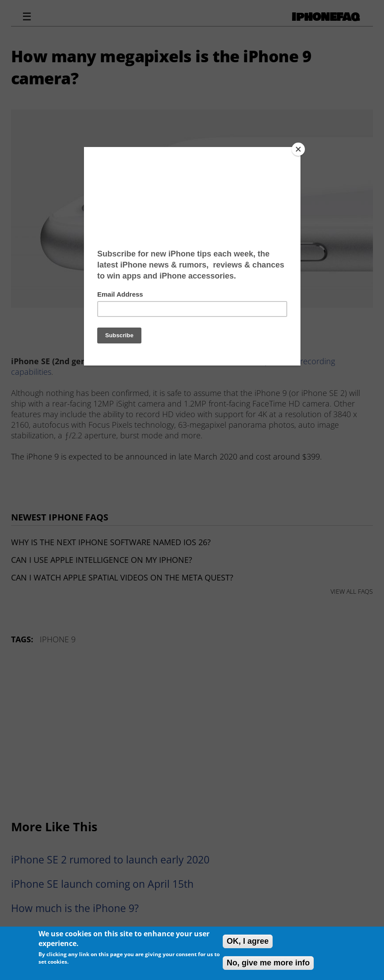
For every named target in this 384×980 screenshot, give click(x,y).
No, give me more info (268, 963)
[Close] (298, 149)
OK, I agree (248, 941)
